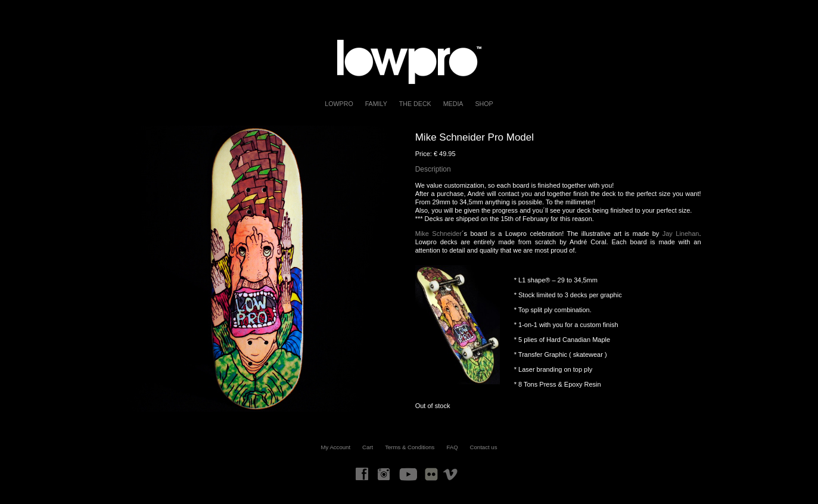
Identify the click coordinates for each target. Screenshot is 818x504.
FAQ (452, 447)
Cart (368, 447)
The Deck (415, 104)
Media (453, 104)
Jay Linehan (681, 234)
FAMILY (376, 104)
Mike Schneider (438, 234)
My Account (336, 447)
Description (433, 169)
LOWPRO (339, 104)
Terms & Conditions (410, 447)
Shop (484, 104)
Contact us (484, 447)
